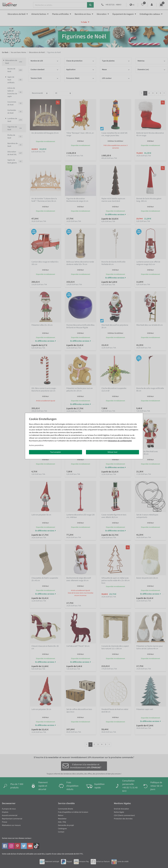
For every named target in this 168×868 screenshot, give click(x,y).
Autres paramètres (36, 445)
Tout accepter (56, 452)
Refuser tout (112, 452)
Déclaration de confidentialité (120, 441)
